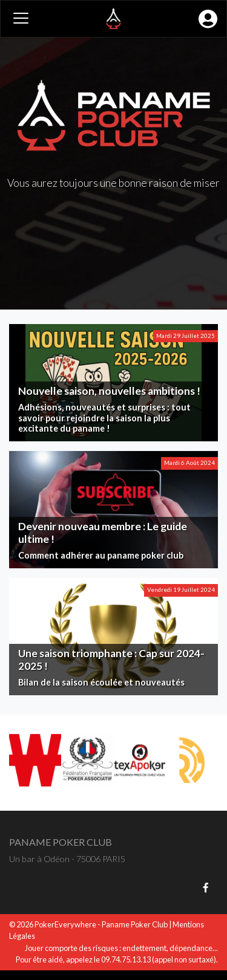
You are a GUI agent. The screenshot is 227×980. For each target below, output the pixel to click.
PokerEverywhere (65, 924)
